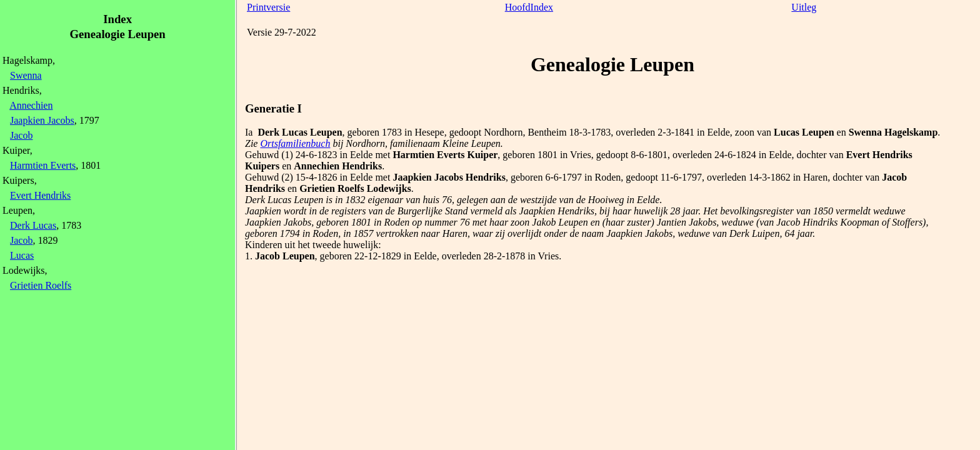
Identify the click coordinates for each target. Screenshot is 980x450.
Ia (249, 132)
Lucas (22, 255)
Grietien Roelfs (41, 285)
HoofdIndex (529, 7)
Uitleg (804, 7)
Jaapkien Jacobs (42, 120)
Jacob (21, 135)
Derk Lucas (33, 225)
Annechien (31, 105)
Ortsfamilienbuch (295, 143)
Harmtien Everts (43, 165)
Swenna (26, 75)
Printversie (268, 7)
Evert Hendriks (40, 195)
